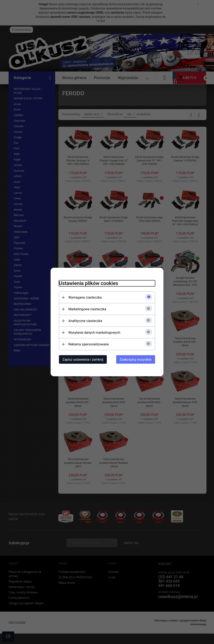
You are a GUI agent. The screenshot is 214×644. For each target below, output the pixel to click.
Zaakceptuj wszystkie (136, 360)
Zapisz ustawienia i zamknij (83, 360)
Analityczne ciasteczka (85, 321)
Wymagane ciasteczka (85, 297)
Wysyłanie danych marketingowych (94, 333)
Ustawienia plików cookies (89, 283)
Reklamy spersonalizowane (89, 344)
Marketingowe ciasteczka (87, 309)
